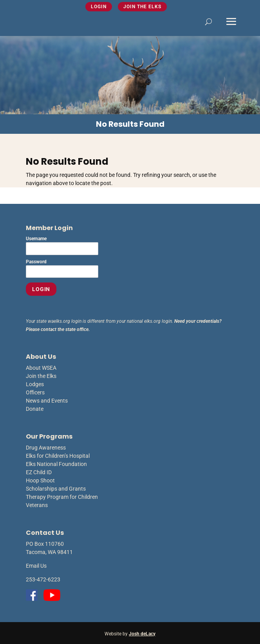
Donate (35, 409)
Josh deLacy (142, 634)
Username (36, 239)
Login (99, 7)
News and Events (47, 401)
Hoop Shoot (40, 480)
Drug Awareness (46, 448)
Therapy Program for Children (62, 497)
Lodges (35, 384)
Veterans (37, 505)
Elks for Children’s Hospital (58, 456)
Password (36, 262)
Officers (35, 392)
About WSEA (41, 368)
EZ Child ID (39, 472)
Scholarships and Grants (56, 489)
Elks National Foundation (56, 464)
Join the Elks (142, 7)
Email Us (36, 566)
